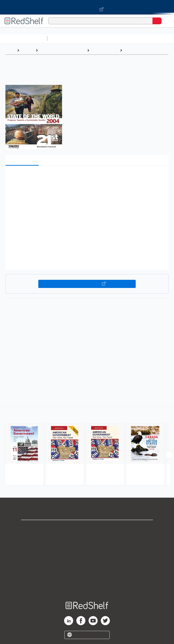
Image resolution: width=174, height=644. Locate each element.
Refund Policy (87, 567)
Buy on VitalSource (87, 284)
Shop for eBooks (87, 527)
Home (10, 50)
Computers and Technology (129, 38)
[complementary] (87, 446)
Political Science (105, 50)
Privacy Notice (87, 547)
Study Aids (61, 38)
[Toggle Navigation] (166, 21)
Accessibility (87, 577)
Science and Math (89, 38)
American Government (144, 50)
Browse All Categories (24, 38)
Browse (27, 50)
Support (87, 537)
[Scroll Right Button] (169, 455)
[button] (87, 176)
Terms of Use (87, 557)
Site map (87, 587)
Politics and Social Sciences (62, 50)
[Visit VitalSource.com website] (87, 7)
